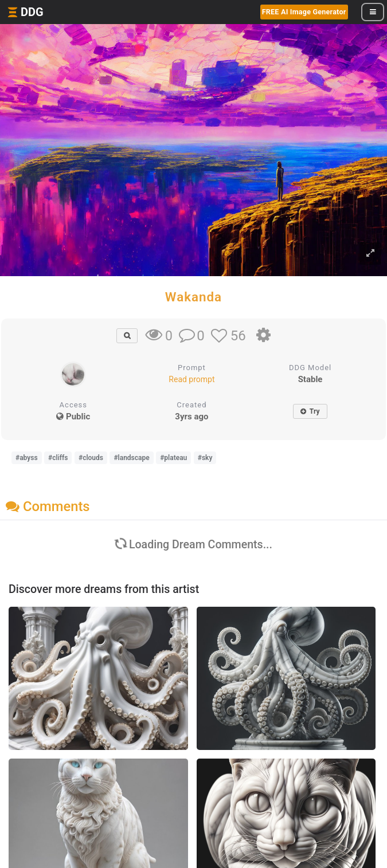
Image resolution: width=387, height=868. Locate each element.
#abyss (27, 458)
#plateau (173, 458)
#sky (205, 458)
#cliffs (58, 458)
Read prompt (191, 379)
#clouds (91, 458)
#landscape (131, 458)
